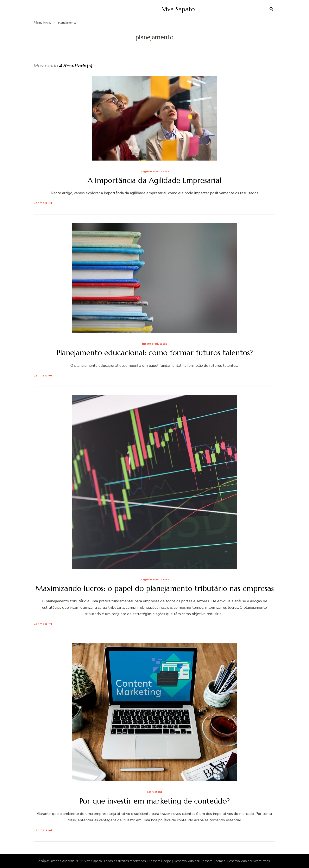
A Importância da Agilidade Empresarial (154, 180)
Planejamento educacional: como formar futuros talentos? (155, 353)
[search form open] (271, 9)
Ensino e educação (154, 344)
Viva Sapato (178, 9)
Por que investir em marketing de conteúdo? (154, 801)
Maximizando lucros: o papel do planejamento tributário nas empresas (155, 588)
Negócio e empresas (155, 171)
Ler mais (40, 203)
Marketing (155, 792)
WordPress (262, 861)
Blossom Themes (212, 861)
